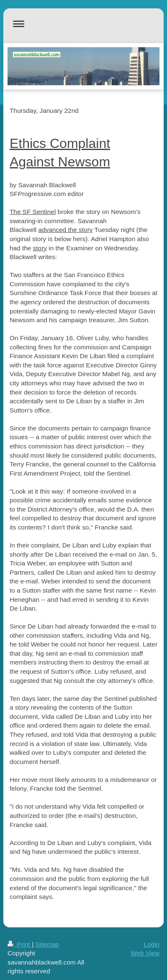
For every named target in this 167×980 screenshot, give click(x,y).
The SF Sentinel (33, 212)
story (40, 248)
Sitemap (47, 944)
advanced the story (65, 230)
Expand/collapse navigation (83, 24)
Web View (145, 953)
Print (20, 944)
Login (152, 944)
